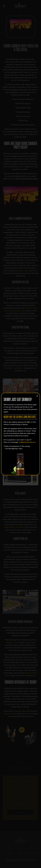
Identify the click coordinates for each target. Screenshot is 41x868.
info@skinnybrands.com (27, 442)
